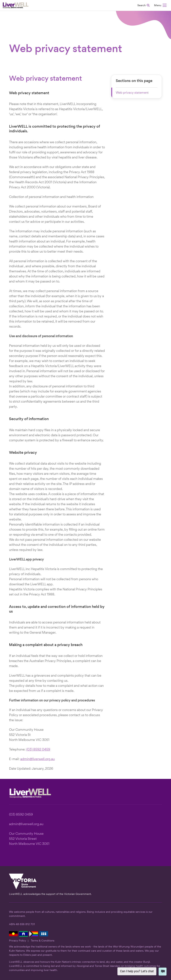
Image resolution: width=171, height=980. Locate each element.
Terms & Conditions (43, 941)
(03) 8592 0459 (38, 750)
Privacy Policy (18, 941)
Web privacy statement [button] (132, 93)
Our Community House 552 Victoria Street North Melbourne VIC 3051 (29, 839)
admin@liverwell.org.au (37, 759)
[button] (160, 6)
